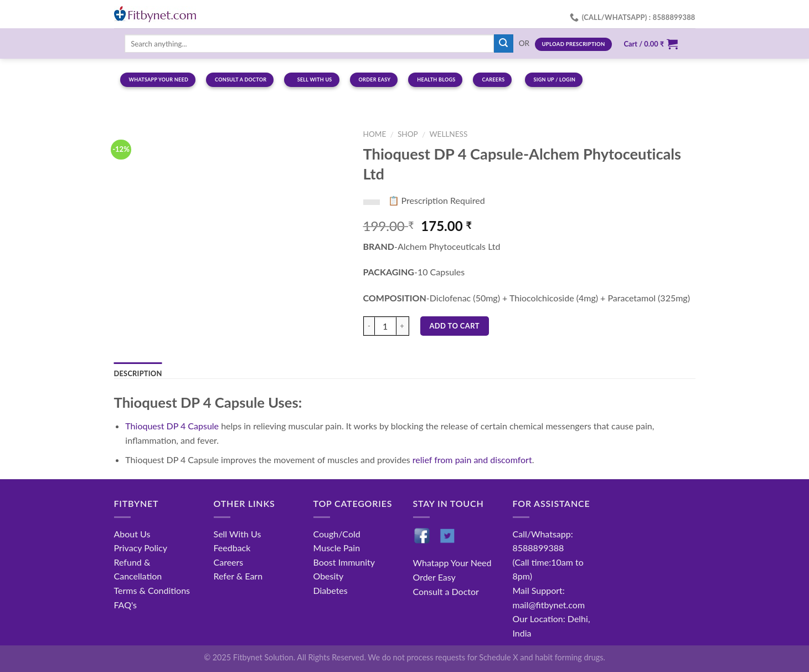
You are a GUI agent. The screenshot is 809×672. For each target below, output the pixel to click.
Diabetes (331, 590)
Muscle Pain (337, 548)
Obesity (329, 576)
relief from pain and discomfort (472, 460)
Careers (229, 562)
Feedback (232, 548)
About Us (132, 534)
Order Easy (434, 577)
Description (138, 373)
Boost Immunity (344, 562)
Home (375, 134)
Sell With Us (238, 534)
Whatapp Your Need (452, 563)
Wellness (448, 134)
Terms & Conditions (152, 590)
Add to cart (454, 326)
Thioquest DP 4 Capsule (172, 426)
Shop (408, 134)
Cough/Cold (337, 534)
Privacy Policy (141, 548)
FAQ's (126, 605)
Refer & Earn (238, 576)
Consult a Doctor (446, 591)
